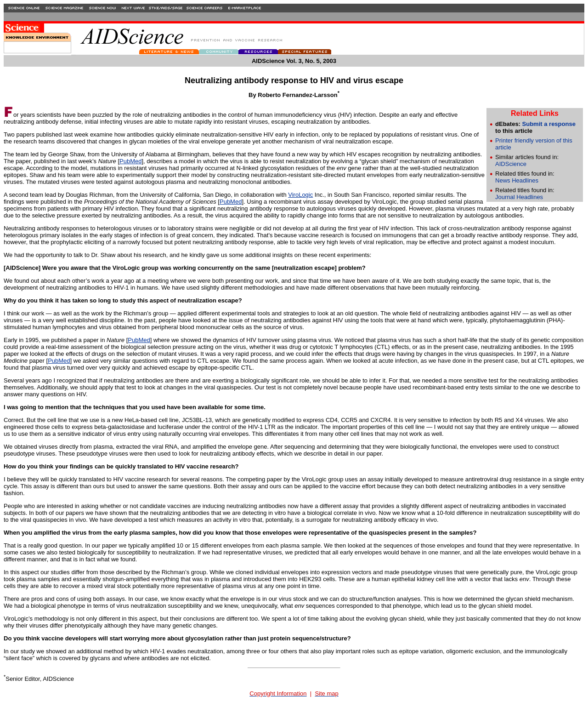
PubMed (130, 161)
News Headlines (517, 180)
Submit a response (549, 124)
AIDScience (511, 164)
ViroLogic (300, 195)
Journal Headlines (519, 197)
